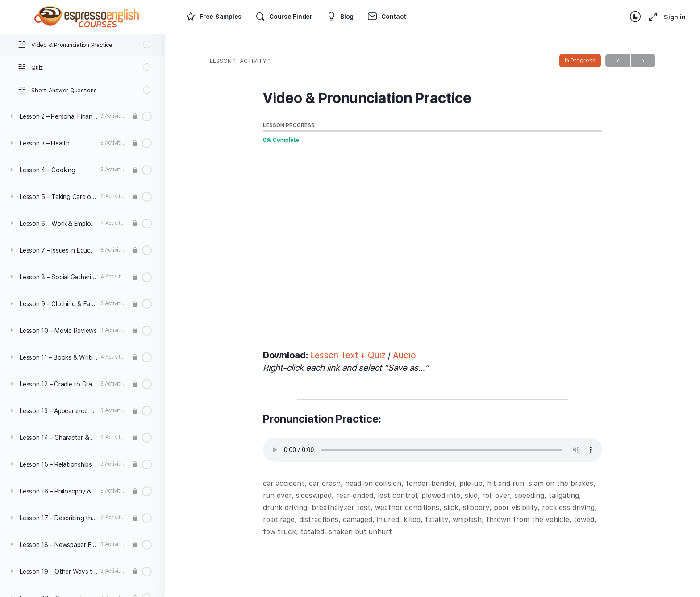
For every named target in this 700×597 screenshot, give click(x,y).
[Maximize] (651, 17)
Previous (618, 61)
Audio (404, 355)
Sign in (675, 17)
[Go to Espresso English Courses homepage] (87, 16)
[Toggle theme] (635, 17)
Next (643, 61)
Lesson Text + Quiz (348, 355)
